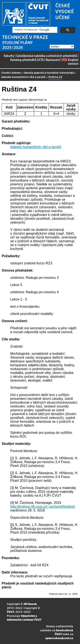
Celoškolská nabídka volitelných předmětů (47, 56)
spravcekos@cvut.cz (59, 638)
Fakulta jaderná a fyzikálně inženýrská (49, 73)
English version (70, 62)
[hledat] (34, 30)
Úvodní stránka (11, 73)
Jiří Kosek (30, 604)
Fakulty (9, 56)
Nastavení (53, 60)
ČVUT (10, 612)
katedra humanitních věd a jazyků (23, 77)
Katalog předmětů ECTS (27, 60)
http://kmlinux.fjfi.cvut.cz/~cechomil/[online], (43, 507)
